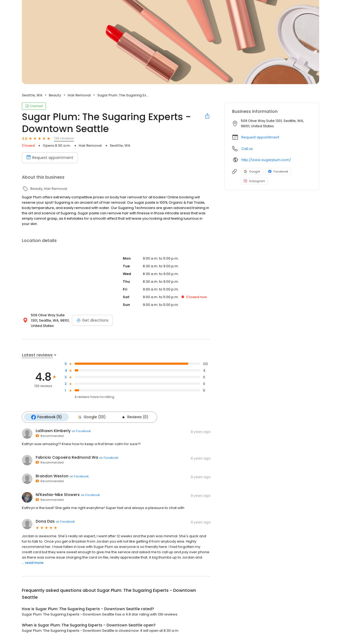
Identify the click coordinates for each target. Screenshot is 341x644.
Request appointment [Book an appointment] (50, 158)
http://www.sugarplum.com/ (266, 160)
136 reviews (64, 138)
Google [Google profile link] (252, 171)
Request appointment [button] (260, 137)
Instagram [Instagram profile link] (254, 181)
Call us (247, 149)
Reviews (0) (135, 417)
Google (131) (91, 417)
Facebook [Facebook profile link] (278, 171)
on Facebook (81, 431)
